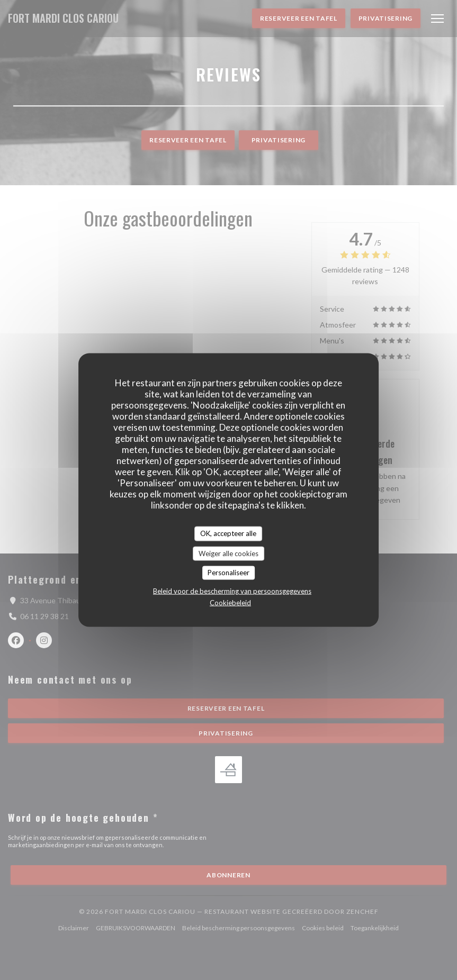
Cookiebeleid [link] (230, 602)
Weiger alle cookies (229, 553)
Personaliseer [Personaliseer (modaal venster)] (229, 573)
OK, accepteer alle (228, 533)
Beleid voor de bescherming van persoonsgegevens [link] (232, 591)
